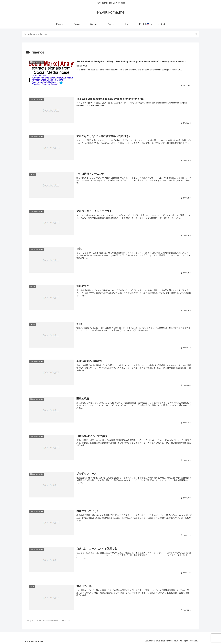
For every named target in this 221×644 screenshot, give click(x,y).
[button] (196, 34)
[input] (111, 34)
